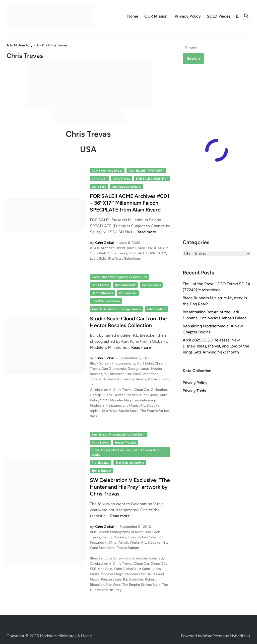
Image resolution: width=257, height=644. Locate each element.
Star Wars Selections (126, 187)
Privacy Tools (194, 391)
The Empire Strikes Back (141, 585)
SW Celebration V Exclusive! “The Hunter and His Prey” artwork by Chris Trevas (130, 487)
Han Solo (105, 569)
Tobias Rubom (156, 309)
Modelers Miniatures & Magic (66, 636)
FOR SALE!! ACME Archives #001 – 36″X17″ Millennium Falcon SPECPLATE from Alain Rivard (130, 203)
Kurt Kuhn (142, 569)
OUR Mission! (156, 16)
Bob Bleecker (137, 558)
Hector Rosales (102, 293)
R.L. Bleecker (128, 293)
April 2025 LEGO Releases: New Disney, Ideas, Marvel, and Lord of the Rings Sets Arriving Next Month (216, 346)
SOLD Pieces (219, 16)
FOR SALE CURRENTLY (152, 179)
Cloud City (159, 564)
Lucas (156, 569)
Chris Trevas (121, 179)
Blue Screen (115, 558)
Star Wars (110, 411)
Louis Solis (99, 187)
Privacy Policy (188, 16)
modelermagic (146, 400)
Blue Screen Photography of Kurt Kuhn (118, 435)
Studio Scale (129, 411)
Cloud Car (142, 390)
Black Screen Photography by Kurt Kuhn (119, 277)
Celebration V (101, 390)
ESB (93, 569)
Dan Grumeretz (125, 285)
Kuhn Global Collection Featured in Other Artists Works (125, 452)
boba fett (156, 558)
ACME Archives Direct (107, 171)
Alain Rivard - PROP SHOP (146, 171)
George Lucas (151, 285)
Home (133, 16)
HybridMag (240, 636)
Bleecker (97, 558)
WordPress (212, 636)
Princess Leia (111, 579)
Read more (146, 232)
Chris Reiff (99, 179)
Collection (159, 390)
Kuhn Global (104, 243)
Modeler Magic (122, 400)
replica (95, 411)
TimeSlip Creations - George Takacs (116, 309)
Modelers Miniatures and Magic (114, 406)
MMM (104, 400)
